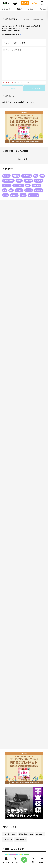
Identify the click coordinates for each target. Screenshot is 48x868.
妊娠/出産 (28, 181)
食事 (5, 190)
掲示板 (19, 9)
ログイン (35, 3)
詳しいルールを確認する (12, 34)
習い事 (19, 181)
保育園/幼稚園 (8, 181)
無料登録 (25, 3)
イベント (29, 190)
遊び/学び (7, 185)
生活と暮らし (18, 185)
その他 (23, 195)
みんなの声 (6, 9)
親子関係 (14, 195)
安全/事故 (39, 190)
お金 (36, 176)
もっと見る (24, 159)
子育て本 (43, 9)
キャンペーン (34, 195)
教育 (11, 190)
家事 (28, 185)
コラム (30, 9)
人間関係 (16, 176)
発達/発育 (39, 181)
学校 (42, 176)
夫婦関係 (6, 176)
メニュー (42, 3)
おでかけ (19, 190)
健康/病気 (36, 185)
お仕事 (6, 195)
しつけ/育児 (27, 176)
